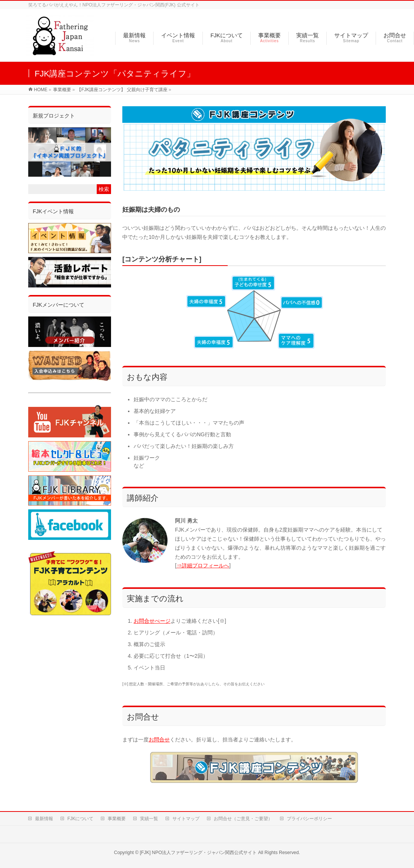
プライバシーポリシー (309, 819)
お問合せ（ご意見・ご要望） (243, 819)
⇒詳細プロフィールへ (203, 565)
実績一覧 (149, 819)
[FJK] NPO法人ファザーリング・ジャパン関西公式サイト (198, 853)
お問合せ (159, 740)
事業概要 (117, 819)
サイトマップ (186, 819)
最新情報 (44, 819)
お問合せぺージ (152, 621)
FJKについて (80, 819)
